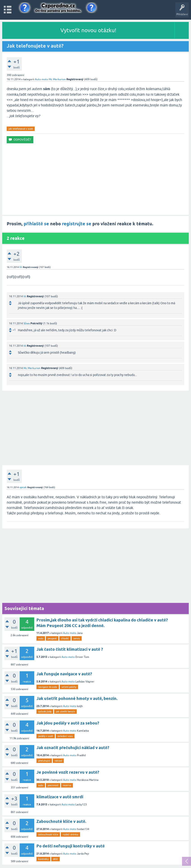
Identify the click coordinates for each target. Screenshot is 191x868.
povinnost (53, 785)
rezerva (67, 785)
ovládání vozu (65, 736)
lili (21, 267)
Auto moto (41, 79)
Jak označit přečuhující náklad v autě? (73, 748)
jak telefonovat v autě (21, 129)
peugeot (52, 638)
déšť (55, 859)
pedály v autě (46, 736)
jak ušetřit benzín (65, 712)
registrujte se (77, 224)
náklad (58, 761)
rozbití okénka (70, 834)
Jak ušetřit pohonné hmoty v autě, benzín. (77, 698)
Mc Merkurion (57, 79)
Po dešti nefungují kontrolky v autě (71, 846)
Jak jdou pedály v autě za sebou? (68, 723)
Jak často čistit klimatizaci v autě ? (70, 649)
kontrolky (43, 859)
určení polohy (69, 687)
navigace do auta (48, 687)
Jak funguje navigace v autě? (64, 674)
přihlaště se (36, 224)
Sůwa (27, 323)
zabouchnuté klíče (48, 834)
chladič (65, 638)
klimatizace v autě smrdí (60, 797)
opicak (23, 487)
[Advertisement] (95, 179)
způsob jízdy (45, 712)
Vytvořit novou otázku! (88, 30)
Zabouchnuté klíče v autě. (61, 821)
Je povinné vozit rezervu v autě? (68, 772)
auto (41, 638)
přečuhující (44, 761)
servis (77, 638)
